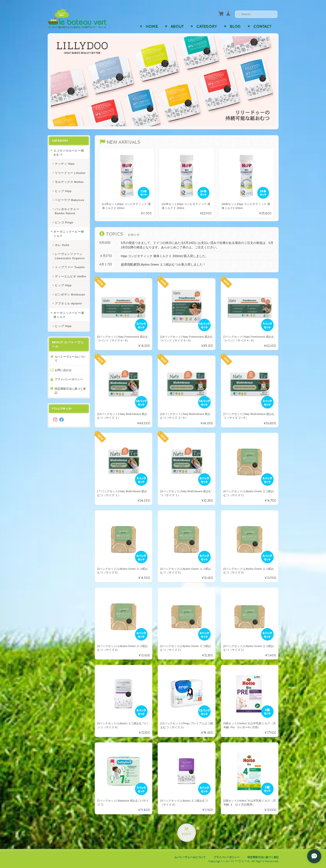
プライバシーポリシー (69, 379)
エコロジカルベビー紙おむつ (69, 153)
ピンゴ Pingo (64, 222)
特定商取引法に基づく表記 (70, 391)
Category (207, 27)
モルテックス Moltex (69, 182)
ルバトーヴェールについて (70, 359)
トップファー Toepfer (70, 267)
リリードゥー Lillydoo (70, 173)
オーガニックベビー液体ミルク (69, 315)
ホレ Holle (62, 245)
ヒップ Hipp (63, 191)
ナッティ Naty (65, 164)
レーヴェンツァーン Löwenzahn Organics (70, 256)
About (177, 27)
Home (152, 27)
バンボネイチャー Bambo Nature (67, 211)
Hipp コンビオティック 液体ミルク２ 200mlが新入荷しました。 (165, 256)
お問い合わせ (63, 370)
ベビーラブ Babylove (70, 200)
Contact (262, 27)
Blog (235, 27)
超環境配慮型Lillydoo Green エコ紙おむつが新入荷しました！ (163, 264)
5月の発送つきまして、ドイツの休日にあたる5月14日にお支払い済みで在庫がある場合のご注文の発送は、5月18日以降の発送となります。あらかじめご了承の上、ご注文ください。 (197, 245)
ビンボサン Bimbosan (70, 294)
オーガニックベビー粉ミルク (69, 234)
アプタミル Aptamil (68, 303)
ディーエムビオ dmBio (71, 276)
